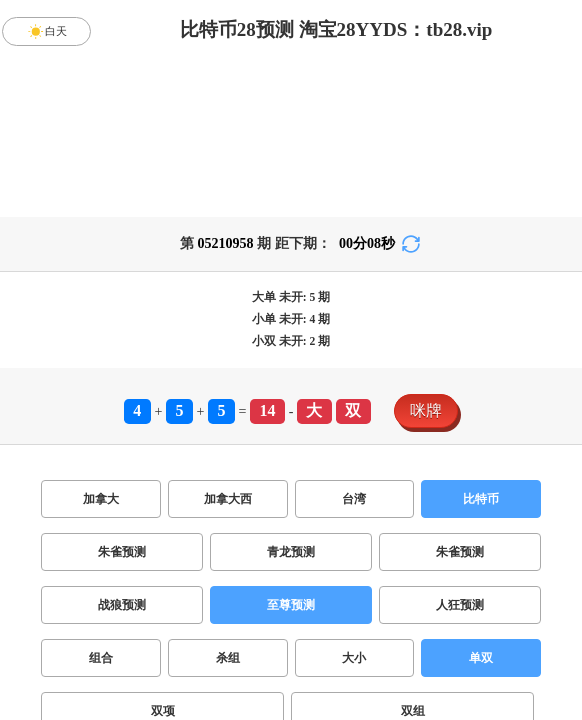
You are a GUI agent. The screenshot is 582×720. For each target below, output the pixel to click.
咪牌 (426, 410)
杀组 (228, 658)
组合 (101, 658)
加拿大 (101, 499)
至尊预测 (291, 605)
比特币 (481, 499)
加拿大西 (228, 499)
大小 (354, 658)
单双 (481, 658)
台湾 (354, 499)
